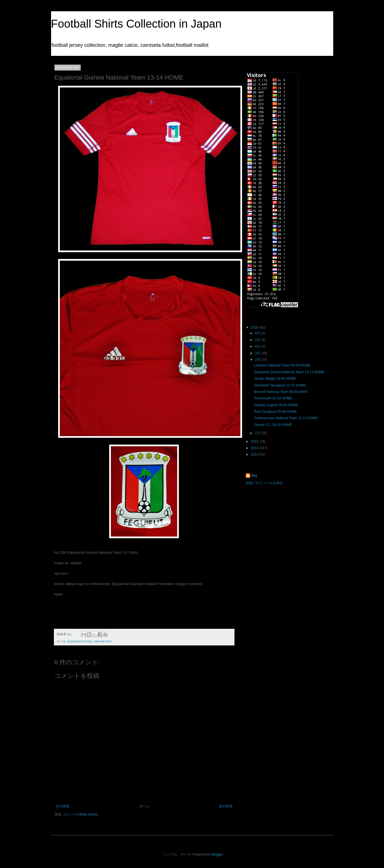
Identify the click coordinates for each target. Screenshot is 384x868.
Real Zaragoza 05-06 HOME (275, 412)
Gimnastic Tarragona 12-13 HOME (280, 385)
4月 (258, 346)
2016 (255, 328)
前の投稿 (226, 806)
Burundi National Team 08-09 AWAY (281, 392)
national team (103, 641)
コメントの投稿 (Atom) (80, 814)
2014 (255, 448)
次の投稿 (63, 806)
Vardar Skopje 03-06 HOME (275, 379)
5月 (258, 340)
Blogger (217, 854)
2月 (258, 360)
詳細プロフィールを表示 (264, 483)
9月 (258, 333)
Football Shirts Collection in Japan (136, 24)
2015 (255, 441)
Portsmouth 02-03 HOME (273, 398)
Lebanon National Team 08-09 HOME (282, 365)
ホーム (144, 806)
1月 (258, 433)
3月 (258, 353)
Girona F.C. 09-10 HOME (273, 425)
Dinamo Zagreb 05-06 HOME (276, 405)
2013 (255, 454)
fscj (254, 476)
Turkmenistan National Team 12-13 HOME (286, 418)
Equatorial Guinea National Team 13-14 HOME (289, 372)
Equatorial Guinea (80, 641)
